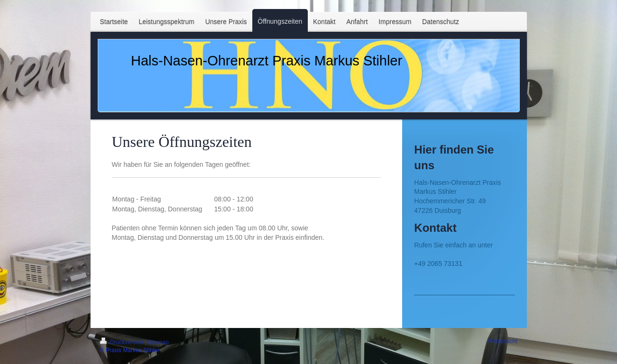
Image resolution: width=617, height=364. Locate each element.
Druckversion (123, 342)
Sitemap (158, 342)
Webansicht (502, 341)
